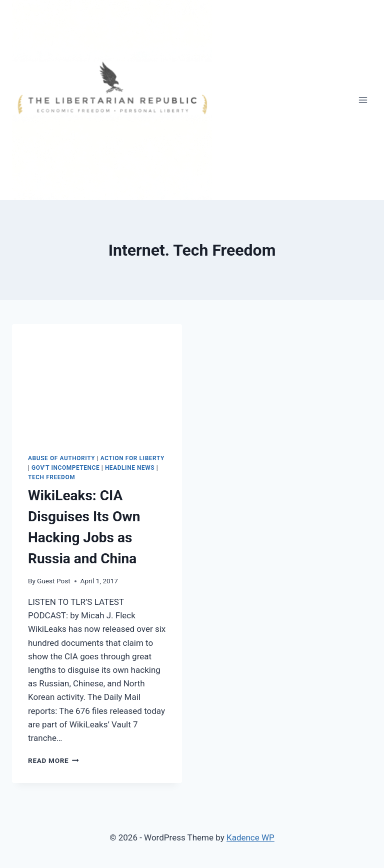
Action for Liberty (132, 458)
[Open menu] (363, 100)
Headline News (130, 468)
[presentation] (97, 381)
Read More (53, 760)
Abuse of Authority (61, 458)
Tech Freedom (51, 477)
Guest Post (54, 581)
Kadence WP (250, 837)
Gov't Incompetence (65, 468)
